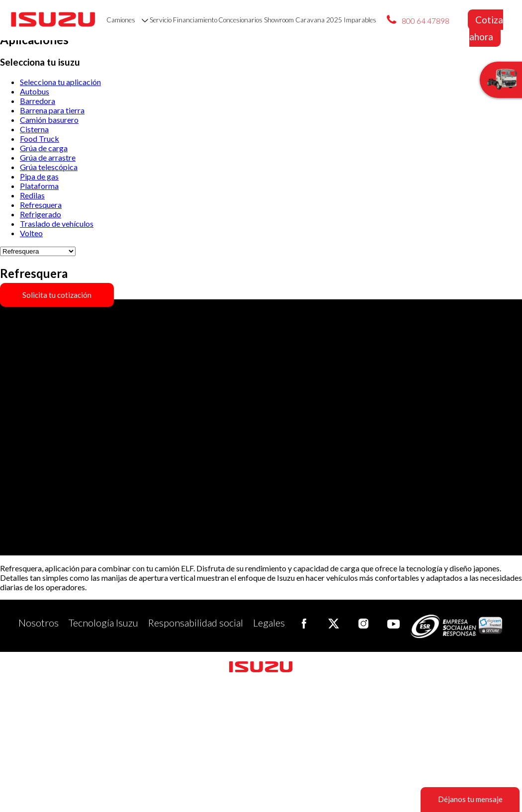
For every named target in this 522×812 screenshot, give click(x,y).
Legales (269, 622)
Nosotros (39, 622)
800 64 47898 (426, 21)
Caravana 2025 (319, 20)
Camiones (127, 20)
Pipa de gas (39, 176)
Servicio (161, 20)
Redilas (32, 195)
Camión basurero (49, 120)
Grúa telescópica (49, 167)
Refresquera (41, 205)
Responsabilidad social (196, 622)
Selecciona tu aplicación (60, 82)
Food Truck (40, 138)
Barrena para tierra (52, 110)
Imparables (360, 20)
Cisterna (34, 129)
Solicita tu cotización (57, 295)
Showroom (279, 20)
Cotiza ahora (486, 28)
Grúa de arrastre (48, 157)
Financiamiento (195, 20)
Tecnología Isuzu (103, 622)
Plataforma (39, 186)
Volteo (31, 233)
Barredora (38, 101)
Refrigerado (41, 214)
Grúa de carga (44, 148)
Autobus (35, 91)
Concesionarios (240, 20)
